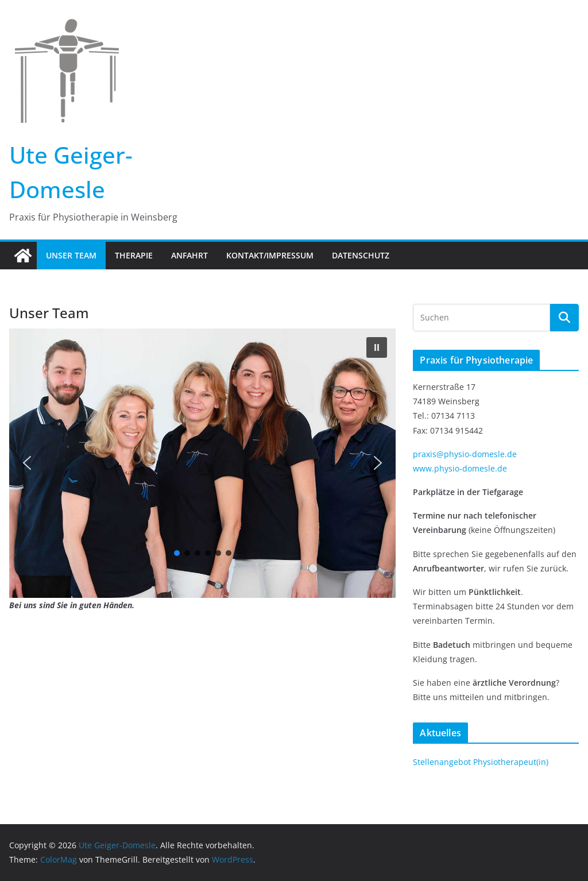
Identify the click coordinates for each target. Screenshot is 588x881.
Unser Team (71, 255)
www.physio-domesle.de (460, 468)
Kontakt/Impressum (270, 255)
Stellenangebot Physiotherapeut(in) (481, 762)
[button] (377, 347)
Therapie (134, 255)
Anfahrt (189, 255)
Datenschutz (361, 255)
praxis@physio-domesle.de (465, 454)
